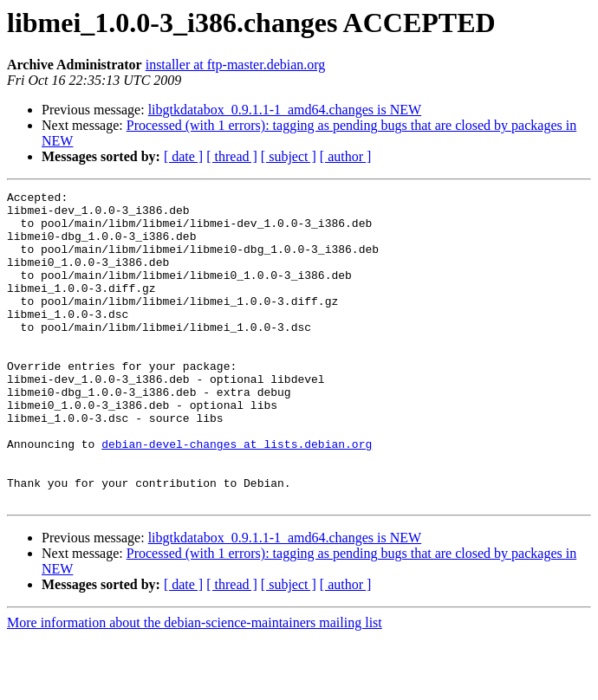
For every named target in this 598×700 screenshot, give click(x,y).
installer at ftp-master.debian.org (236, 65)
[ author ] (346, 156)
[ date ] (183, 156)
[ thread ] (232, 156)
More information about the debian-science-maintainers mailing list (195, 685)
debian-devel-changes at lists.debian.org (237, 496)
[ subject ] (289, 156)
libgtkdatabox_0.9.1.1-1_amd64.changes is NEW (285, 110)
